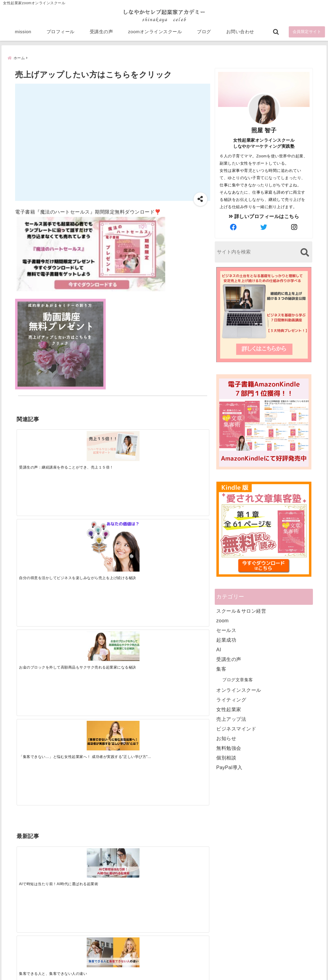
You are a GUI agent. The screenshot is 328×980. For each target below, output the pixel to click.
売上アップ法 (231, 719)
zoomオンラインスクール (155, 34)
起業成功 (226, 640)
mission (23, 34)
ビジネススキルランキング (249, 909)
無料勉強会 (229, 748)
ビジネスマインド (236, 729)
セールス (226, 630)
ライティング (231, 700)
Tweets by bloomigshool (142, 827)
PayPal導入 (229, 767)
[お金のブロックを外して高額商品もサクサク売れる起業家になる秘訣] (137, 442)
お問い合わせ (240, 34)
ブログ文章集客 (238, 679)
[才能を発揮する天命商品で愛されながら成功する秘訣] (185, 538)
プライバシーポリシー (196, 966)
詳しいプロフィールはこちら (264, 216)
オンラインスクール (239, 690)
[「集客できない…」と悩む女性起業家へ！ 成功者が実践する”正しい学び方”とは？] (185, 442)
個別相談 (226, 758)
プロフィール (61, 34)
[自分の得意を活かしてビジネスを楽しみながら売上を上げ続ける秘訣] (88, 450)
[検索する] (305, 252)
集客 (221, 669)
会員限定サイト (307, 34)
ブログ (204, 34)
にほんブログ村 (238, 936)
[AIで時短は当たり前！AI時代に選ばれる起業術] (40, 537)
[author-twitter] (264, 227)
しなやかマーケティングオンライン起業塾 (149, 974)
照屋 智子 (264, 130)
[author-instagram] (294, 227)
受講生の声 (101, 34)
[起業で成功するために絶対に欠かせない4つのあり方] (137, 537)
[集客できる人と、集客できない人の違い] (88, 538)
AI (219, 649)
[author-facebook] (233, 227)
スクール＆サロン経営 (241, 611)
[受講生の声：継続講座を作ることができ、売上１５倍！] (40, 442)
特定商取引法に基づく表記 (136, 966)
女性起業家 (229, 709)
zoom (222, 620)
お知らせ (226, 738)
